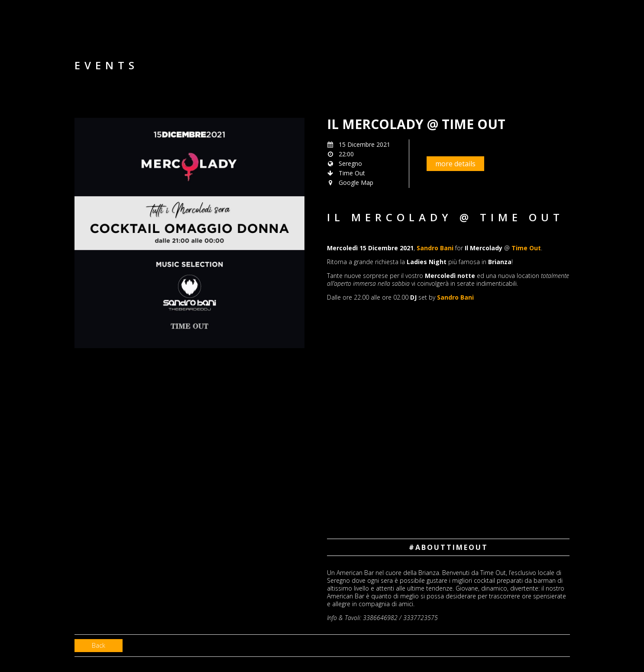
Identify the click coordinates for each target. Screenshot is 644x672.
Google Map (356, 183)
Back (99, 645)
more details (455, 164)
